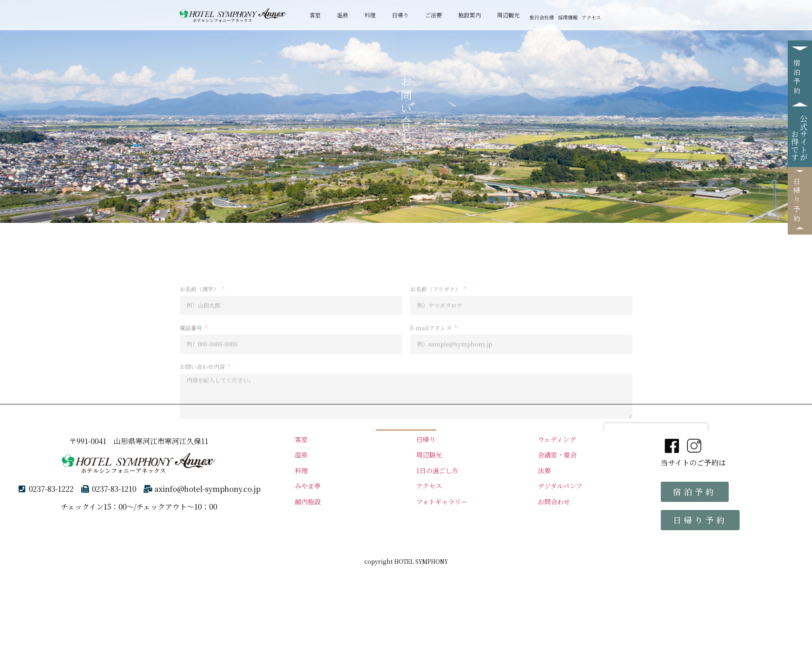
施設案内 (469, 15)
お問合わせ (557, 502)
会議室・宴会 (557, 455)
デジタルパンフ (560, 486)
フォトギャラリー (442, 502)
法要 (544, 471)
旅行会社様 (542, 17)
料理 (370, 15)
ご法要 (433, 15)
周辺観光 (508, 15)
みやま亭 (308, 486)
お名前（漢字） (200, 372)
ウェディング (557, 439)
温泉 (343, 15)
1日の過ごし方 (437, 471)
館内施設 (311, 502)
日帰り (400, 15)
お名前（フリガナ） (436, 372)
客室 (315, 15)
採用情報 (568, 17)
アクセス (591, 17)
